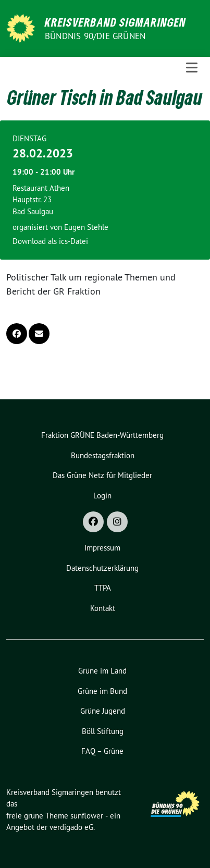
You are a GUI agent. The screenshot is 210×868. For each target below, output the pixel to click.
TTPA (103, 588)
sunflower (87, 816)
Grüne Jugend (103, 711)
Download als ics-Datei (50, 241)
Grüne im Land (102, 671)
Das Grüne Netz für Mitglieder (102, 475)
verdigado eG (71, 827)
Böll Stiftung (103, 731)
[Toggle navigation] (192, 68)
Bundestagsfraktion (103, 455)
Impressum (102, 548)
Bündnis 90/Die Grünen (95, 36)
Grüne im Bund (102, 691)
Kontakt (103, 608)
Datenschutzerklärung (102, 568)
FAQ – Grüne (102, 751)
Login (102, 496)
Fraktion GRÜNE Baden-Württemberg (102, 435)
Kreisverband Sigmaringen (115, 22)
